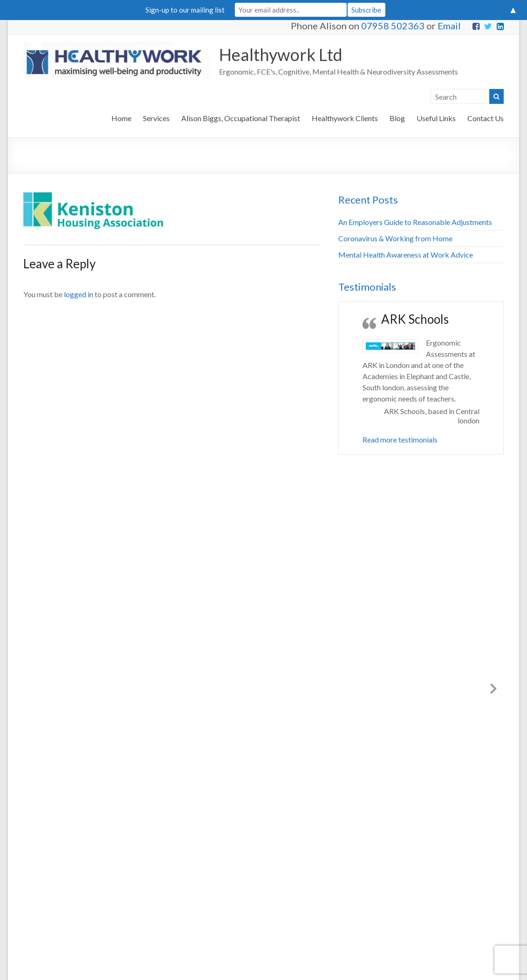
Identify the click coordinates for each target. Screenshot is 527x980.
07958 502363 (393, 26)
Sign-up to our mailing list (185, 10)
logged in (79, 294)
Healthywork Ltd (281, 54)
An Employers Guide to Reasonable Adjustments (415, 222)
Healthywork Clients (345, 118)
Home (121, 118)
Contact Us (486, 118)
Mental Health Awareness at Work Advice (406, 255)
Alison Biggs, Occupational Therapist (241, 118)
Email (449, 26)
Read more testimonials (400, 439)
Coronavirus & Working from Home (395, 238)
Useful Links (436, 118)
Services (156, 118)
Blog (397, 118)
